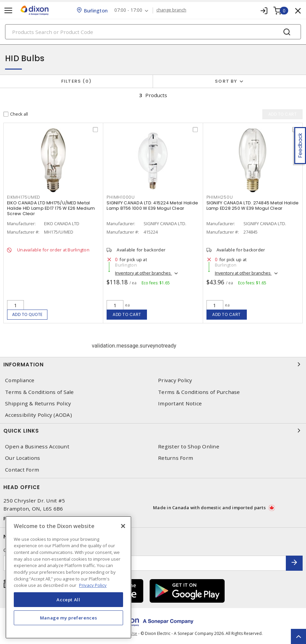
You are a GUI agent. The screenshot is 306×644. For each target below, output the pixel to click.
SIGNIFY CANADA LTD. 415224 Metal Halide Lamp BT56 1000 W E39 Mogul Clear (152, 206)
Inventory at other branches (143, 273)
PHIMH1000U (121, 197)
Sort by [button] (226, 81)
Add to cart (127, 314)
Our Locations (23, 458)
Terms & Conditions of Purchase (199, 392)
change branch (171, 10)
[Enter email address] (145, 563)
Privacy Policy (175, 380)
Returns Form (176, 458)
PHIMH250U (220, 197)
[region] (68, 577)
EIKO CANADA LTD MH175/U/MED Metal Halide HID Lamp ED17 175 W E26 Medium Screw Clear (51, 208)
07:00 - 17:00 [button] (128, 10)
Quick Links (153, 431)
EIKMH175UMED (24, 197)
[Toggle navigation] (8, 11)
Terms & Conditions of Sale (40, 392)
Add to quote (27, 314)
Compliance (20, 380)
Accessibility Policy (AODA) (39, 415)
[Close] (123, 526)
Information (153, 364)
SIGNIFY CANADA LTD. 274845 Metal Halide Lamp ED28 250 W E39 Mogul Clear (253, 206)
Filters (76, 81)
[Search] (153, 32)
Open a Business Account (37, 447)
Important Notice (180, 404)
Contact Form (22, 470)
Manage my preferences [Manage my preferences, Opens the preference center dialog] (69, 618)
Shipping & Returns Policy (38, 404)
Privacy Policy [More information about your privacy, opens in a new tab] (93, 585)
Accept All (68, 600)
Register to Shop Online (189, 447)
